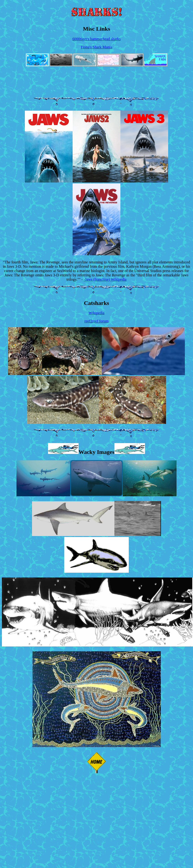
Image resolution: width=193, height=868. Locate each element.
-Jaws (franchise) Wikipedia (105, 279)
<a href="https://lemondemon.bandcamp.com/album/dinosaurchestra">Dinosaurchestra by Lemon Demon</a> (96, 87)
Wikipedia (96, 313)
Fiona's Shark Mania (96, 47)
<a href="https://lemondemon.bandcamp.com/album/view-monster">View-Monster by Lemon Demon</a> (60, 76)
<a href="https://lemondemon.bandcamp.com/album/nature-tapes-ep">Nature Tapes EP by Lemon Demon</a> (133, 76)
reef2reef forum (97, 321)
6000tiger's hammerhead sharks (96, 39)
